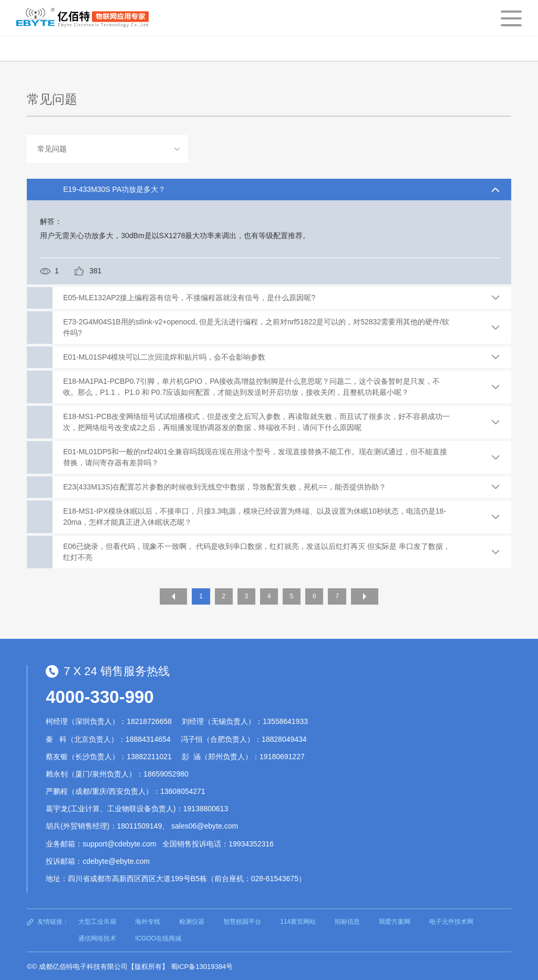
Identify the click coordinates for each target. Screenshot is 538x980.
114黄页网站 (298, 920)
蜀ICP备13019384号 (202, 965)
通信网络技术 (97, 937)
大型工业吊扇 (97, 920)
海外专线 (148, 920)
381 (95, 271)
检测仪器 (192, 920)
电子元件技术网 (451, 920)
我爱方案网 (395, 920)
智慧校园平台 (242, 920)
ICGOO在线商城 (158, 937)
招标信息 (347, 920)
